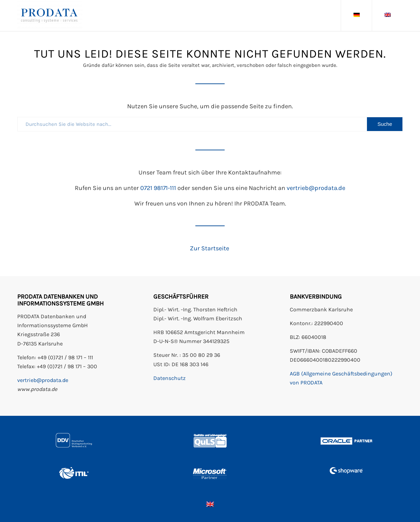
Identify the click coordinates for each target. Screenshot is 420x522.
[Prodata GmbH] (50, 16)
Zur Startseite (210, 248)
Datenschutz (170, 378)
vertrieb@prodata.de (316, 188)
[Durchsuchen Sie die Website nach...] (210, 124)
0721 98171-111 (158, 188)
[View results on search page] (385, 124)
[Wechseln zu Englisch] (210, 504)
